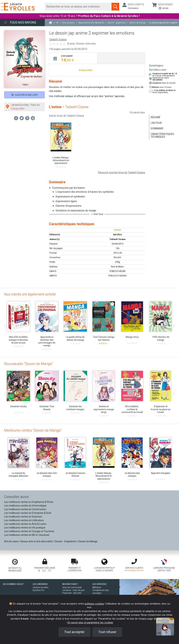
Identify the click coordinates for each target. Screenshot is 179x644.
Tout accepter (74, 632)
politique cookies (94, 604)
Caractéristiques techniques (162, 135)
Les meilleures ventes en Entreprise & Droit (28, 513)
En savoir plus (137, 112)
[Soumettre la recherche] (115, 7)
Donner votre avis (86, 44)
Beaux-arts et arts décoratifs (37, 541)
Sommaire (157, 128)
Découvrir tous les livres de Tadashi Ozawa (121, 172)
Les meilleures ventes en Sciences (23, 517)
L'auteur (156, 123)
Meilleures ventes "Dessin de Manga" (33, 430)
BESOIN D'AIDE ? (70, 584)
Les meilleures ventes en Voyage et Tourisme (29, 531)
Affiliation (97, 587)
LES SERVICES (99, 584)
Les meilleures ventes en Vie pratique (25, 528)
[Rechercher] (78, 7)
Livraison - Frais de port (74, 590)
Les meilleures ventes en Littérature (24, 520)
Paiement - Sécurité (72, 593)
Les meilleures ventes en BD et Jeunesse (27, 535)
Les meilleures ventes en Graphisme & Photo (29, 502)
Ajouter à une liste (25, 95)
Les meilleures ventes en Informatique (25, 506)
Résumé (155, 117)
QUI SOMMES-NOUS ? (13, 584)
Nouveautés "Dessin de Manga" (28, 364)
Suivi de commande (72, 587)
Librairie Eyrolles (41, 587)
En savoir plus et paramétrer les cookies (90, 623)
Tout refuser (107, 632)
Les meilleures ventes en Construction (25, 509)
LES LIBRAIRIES (40, 584)
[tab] (73, 58)
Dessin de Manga (88, 541)
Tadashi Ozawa (58, 40)
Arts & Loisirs (11, 541)
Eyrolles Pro (38, 590)
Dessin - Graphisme (66, 541)
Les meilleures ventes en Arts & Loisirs (25, 524)
